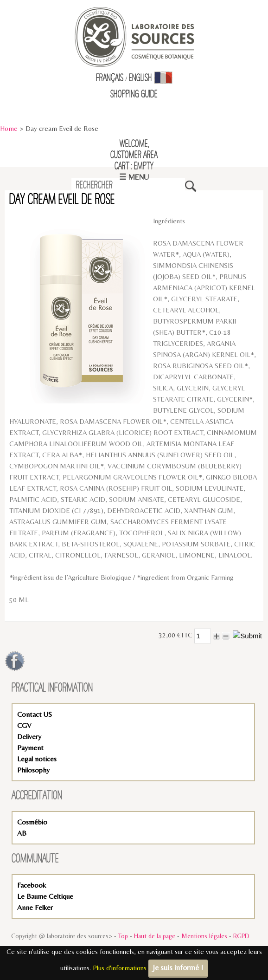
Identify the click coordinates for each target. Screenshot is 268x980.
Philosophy (33, 770)
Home (9, 128)
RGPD (241, 936)
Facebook (32, 885)
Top (123, 936)
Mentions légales (204, 936)
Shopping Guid (132, 95)
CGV (24, 725)
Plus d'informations (120, 968)
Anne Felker (35, 907)
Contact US (35, 714)
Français (110, 78)
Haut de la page (155, 936)
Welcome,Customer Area (134, 150)
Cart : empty (134, 167)
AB (22, 833)
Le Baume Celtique (45, 896)
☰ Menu (134, 177)
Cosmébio (32, 822)
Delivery (29, 737)
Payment (30, 748)
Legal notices (37, 759)
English (140, 78)
